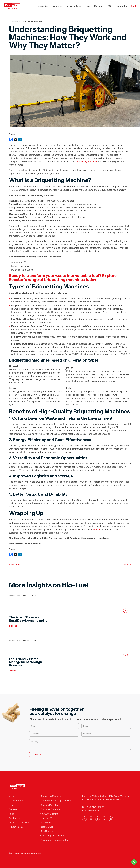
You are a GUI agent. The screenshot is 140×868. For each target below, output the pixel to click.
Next (127, 564)
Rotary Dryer (47, 827)
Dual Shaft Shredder (50, 809)
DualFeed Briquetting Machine (56, 801)
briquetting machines (87, 161)
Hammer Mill (47, 818)
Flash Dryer (46, 822)
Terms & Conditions (19, 822)
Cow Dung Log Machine (52, 836)
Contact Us (122, 6)
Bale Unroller (47, 831)
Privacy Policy (16, 827)
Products (57, 6)
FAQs (109, 6)
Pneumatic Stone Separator (54, 840)
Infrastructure (73, 6)
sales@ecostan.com (95, 810)
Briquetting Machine (33, 21)
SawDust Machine (49, 814)
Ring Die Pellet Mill (50, 805)
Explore (13, 626)
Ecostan (97, 530)
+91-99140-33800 (95, 807)
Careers (98, 6)
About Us (43, 6)
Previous (16, 564)
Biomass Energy (29, 595)
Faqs (11, 814)
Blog (87, 6)
